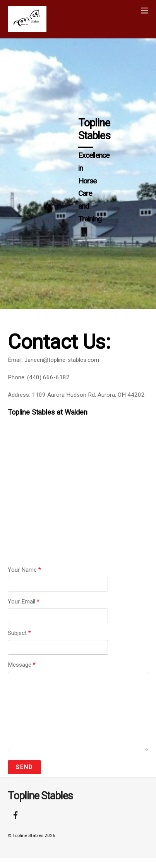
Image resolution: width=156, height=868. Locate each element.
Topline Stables (28, 835)
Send (24, 767)
